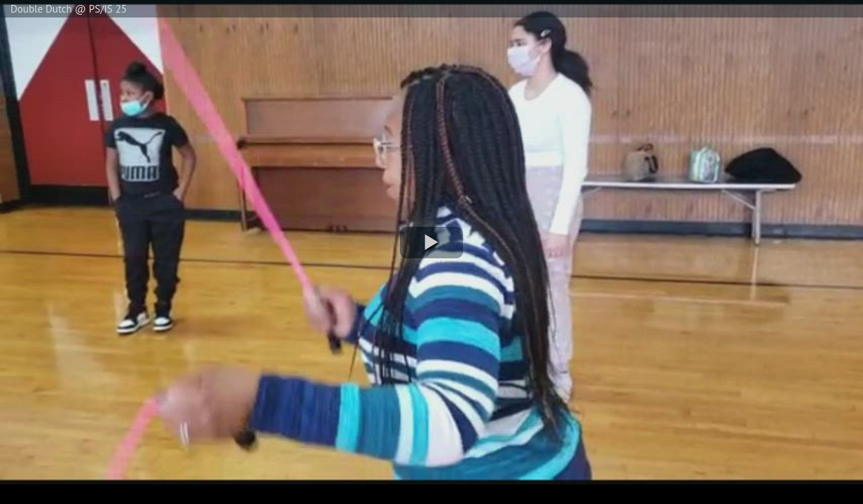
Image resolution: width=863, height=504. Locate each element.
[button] (431, 243)
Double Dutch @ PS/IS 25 (69, 9)
